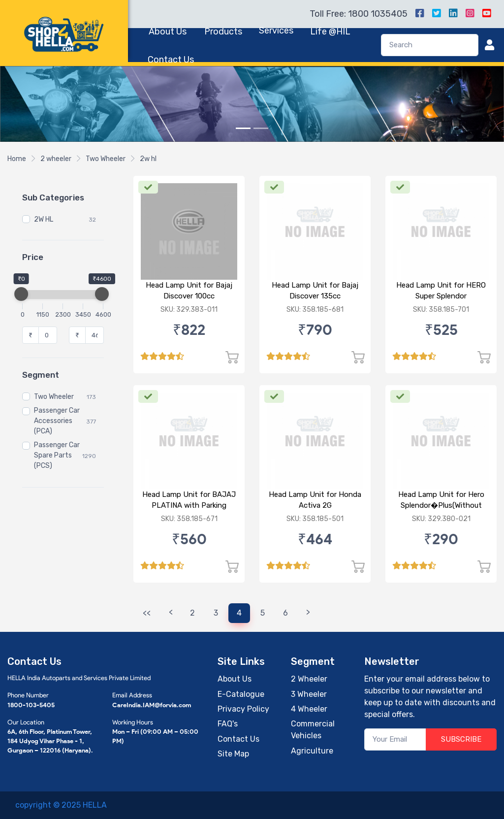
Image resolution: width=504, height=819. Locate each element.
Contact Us (171, 60)
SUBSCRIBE (461, 739)
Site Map (233, 754)
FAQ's (228, 724)
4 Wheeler (309, 709)
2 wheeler (56, 159)
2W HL (44, 219)
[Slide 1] (243, 128)
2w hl (148, 159)
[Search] (430, 45)
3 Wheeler (309, 694)
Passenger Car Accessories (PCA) (57, 421)
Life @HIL (330, 32)
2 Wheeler (309, 679)
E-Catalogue (241, 694)
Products (223, 32)
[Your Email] (395, 739)
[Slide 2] (261, 128)
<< (147, 613)
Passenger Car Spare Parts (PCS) (57, 455)
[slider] (21, 294)
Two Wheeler (106, 159)
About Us (168, 32)
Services (276, 31)
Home (17, 159)
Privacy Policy (243, 709)
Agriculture (312, 751)
